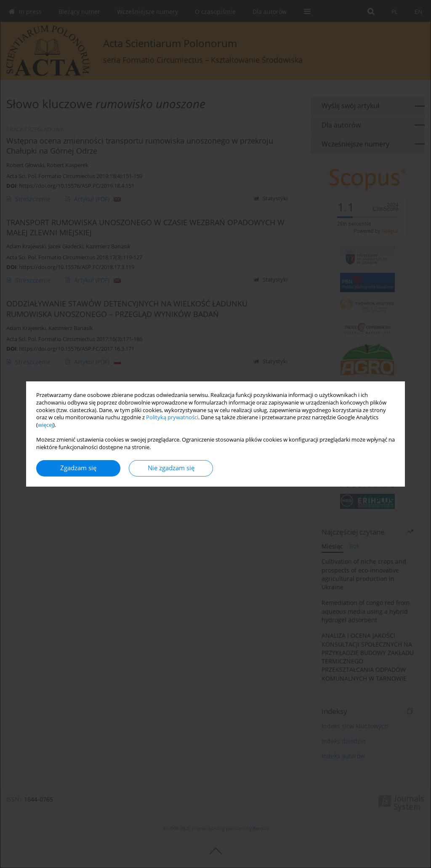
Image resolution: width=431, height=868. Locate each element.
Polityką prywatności (172, 417)
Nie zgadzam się (171, 468)
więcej (45, 425)
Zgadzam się (78, 468)
